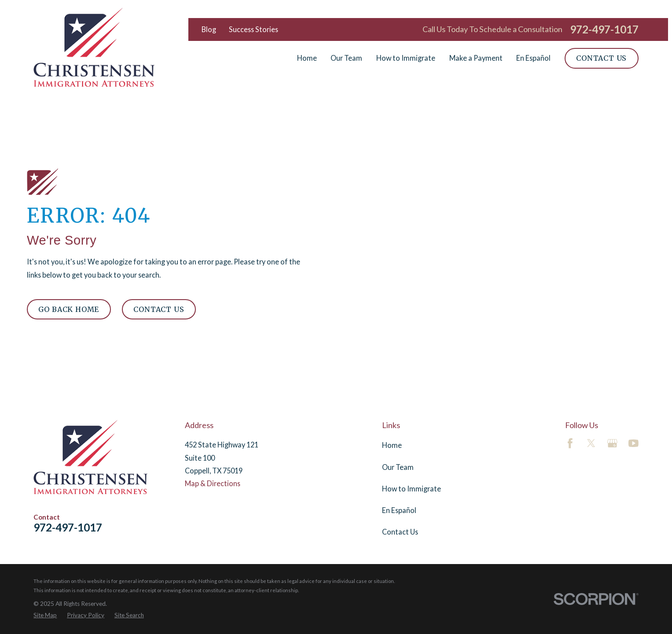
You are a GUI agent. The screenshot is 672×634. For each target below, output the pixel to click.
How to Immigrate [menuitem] (406, 58)
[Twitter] (591, 443)
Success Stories (253, 29)
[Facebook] (570, 443)
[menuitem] (45, 615)
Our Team (398, 467)
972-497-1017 (604, 29)
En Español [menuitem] (533, 58)
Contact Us (601, 58)
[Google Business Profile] (612, 443)
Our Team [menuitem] (346, 58)
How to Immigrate (411, 489)
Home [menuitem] (307, 58)
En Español (399, 510)
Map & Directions (213, 483)
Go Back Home (69, 309)
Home (392, 445)
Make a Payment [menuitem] (476, 58)
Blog (209, 29)
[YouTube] (633, 443)
